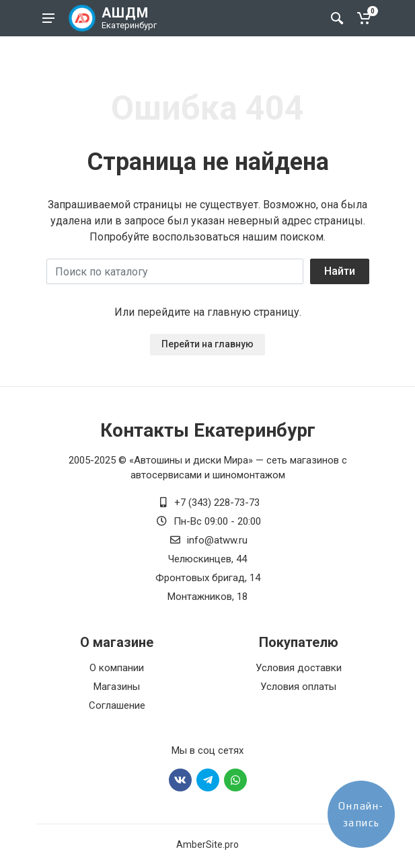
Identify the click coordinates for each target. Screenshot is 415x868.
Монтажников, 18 (207, 597)
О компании (117, 668)
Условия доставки (299, 668)
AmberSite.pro (207, 844)
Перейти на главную (207, 344)
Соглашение (117, 705)
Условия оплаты (298, 687)
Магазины (117, 687)
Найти (340, 271)
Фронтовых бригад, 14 (208, 578)
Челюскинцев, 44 (207, 559)
